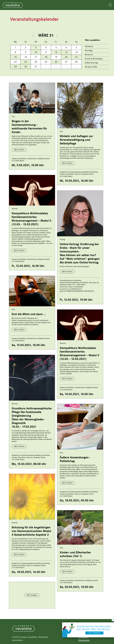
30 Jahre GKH (91, 67)
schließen (113, 620)
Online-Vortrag (91, 63)
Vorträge (89, 50)
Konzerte (89, 55)
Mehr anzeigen (32, 595)
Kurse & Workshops (94, 59)
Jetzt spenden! (94, 633)
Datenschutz (84, 640)
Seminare (89, 46)
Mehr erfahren (19, 150)
